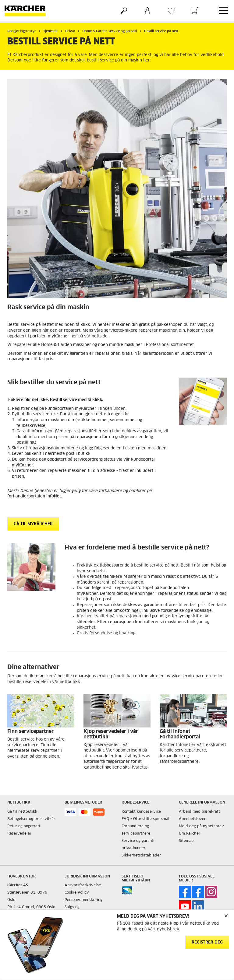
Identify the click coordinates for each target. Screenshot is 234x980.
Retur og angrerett (24, 826)
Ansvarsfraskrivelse (83, 885)
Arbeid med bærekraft (199, 812)
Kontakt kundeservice (141, 812)
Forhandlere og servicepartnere (136, 830)
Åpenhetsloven (193, 819)
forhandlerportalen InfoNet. (35, 496)
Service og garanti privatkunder (138, 845)
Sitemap (186, 841)
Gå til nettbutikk (22, 812)
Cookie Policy (77, 893)
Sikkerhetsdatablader (141, 856)
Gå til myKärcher (33, 524)
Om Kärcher (190, 834)
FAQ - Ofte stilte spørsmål (145, 819)
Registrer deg (207, 942)
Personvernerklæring (83, 900)
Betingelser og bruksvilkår (31, 819)
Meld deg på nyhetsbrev (201, 826)
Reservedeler (19, 834)
